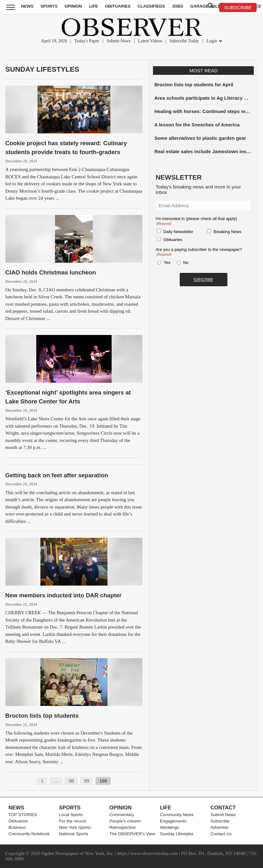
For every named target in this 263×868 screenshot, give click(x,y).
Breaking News (228, 232)
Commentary (122, 815)
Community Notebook (29, 834)
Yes (166, 263)
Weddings (170, 827)
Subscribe (220, 821)
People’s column (125, 821)
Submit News (119, 41)
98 (71, 781)
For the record (72, 821)
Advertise (219, 827)
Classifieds (151, 6)
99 (87, 781)
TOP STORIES (23, 815)
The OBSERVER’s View (132, 834)
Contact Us (221, 834)
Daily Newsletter (178, 232)
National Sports (73, 834)
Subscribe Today (184, 41)
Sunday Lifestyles (42, 69)
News (27, 6)
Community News (177, 815)
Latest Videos (150, 41)
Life (93, 6)
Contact (223, 808)
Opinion (73, 6)
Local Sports (71, 815)
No (186, 263)
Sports (49, 6)
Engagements (173, 821)
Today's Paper (87, 41)
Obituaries (118, 6)
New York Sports (75, 827)
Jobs (178, 6)
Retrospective (123, 827)
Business (17, 827)
